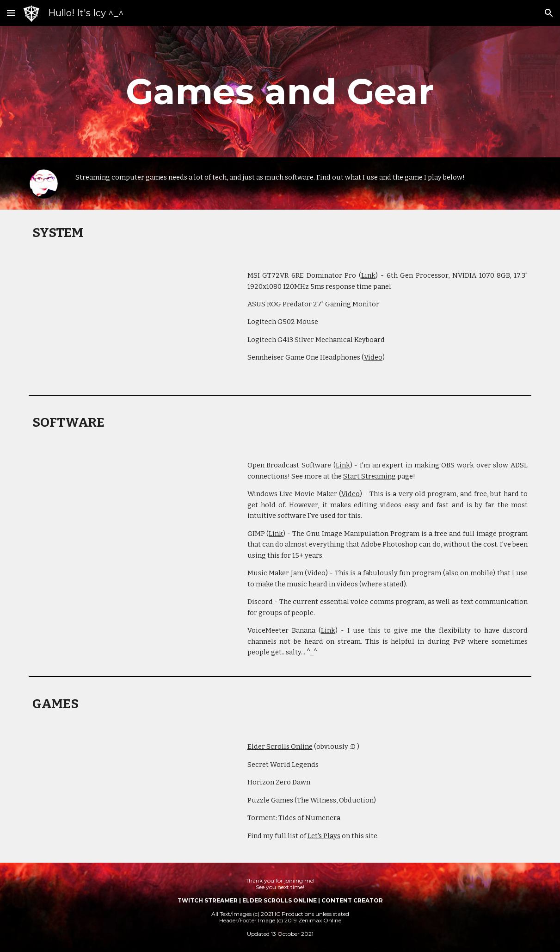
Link (368, 275)
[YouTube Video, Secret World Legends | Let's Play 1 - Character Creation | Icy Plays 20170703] (130, 794)
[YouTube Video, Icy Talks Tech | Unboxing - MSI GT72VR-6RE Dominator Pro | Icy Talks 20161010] (130, 323)
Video (373, 357)
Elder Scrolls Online (280, 747)
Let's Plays (324, 836)
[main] (280, 92)
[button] (11, 13)
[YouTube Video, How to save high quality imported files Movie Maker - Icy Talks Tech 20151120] (130, 513)
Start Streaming (369, 476)
